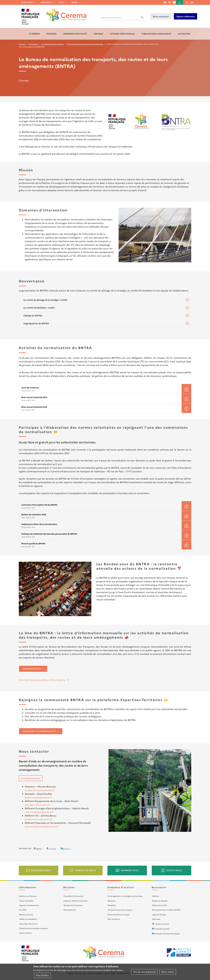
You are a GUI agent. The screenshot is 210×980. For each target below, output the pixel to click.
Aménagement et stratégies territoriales (125, 896)
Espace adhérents (185, 16)
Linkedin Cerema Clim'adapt (167, 933)
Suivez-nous (174, 870)
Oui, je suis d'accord (144, 972)
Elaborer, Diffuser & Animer (76, 901)
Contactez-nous (85, 870)
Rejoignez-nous (41, 870)
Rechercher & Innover (73, 905)
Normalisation (70, 910)
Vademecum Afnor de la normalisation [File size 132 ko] (39, 524)
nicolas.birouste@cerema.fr (40, 790)
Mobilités (112, 905)
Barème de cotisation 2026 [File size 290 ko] (34, 514)
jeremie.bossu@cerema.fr (39, 819)
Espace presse (25, 933)
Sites (62, 2)
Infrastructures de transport (120, 910)
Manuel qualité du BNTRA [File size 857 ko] (33, 543)
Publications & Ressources (156, 34)
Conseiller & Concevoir (74, 896)
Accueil (22, 44)
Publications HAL (159, 905)
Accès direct (27, 2)
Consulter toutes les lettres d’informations (42, 680)
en (192, 2)
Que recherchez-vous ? (112, 17)
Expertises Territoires (28, 924)
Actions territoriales (122, 34)
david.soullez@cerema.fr (38, 797)
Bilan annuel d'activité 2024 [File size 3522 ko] (34, 407)
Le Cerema (34, 34)
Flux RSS (23, 910)
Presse (74, 2)
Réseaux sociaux (26, 914)
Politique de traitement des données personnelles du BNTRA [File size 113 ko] (49, 534)
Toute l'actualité (26, 901)
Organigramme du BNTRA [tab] (36, 323)
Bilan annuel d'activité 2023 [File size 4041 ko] (34, 397)
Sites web (156, 919)
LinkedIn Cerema (162, 929)
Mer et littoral (114, 919)
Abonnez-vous (32, 669)
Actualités (184, 34)
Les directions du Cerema (53, 44)
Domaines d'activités (75, 34)
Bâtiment (112, 901)
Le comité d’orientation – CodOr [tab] (39, 308)
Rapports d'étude (160, 901)
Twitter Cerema (162, 924)
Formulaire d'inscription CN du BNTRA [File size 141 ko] (39, 505)
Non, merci (168, 972)
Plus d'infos (42, 975)
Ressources (46, 2)
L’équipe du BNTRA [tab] (33, 315)
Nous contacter (161, 16)
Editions (156, 896)
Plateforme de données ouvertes (33, 928)
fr (187, 2)
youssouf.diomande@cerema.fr (42, 826)
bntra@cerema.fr (31, 778)
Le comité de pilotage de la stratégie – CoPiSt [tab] (45, 300)
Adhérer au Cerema (28, 896)
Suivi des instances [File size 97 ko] (30, 388)
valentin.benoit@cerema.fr (39, 812)
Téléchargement (186, 389)
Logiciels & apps (159, 914)
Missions (52, 34)
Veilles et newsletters (28, 919)
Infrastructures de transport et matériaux (85, 44)
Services (98, 34)
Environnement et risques (119, 914)
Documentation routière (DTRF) (166, 910)
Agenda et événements (29, 905)
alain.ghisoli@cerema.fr (37, 805)
